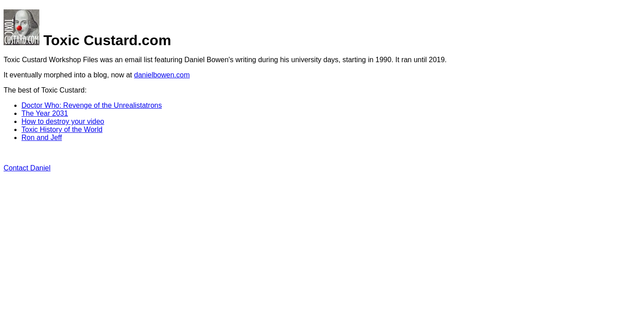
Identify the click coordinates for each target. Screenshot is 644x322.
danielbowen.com (162, 75)
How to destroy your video (63, 121)
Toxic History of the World (62, 129)
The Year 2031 (45, 113)
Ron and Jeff (42, 138)
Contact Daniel (27, 168)
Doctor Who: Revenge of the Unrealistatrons (92, 105)
